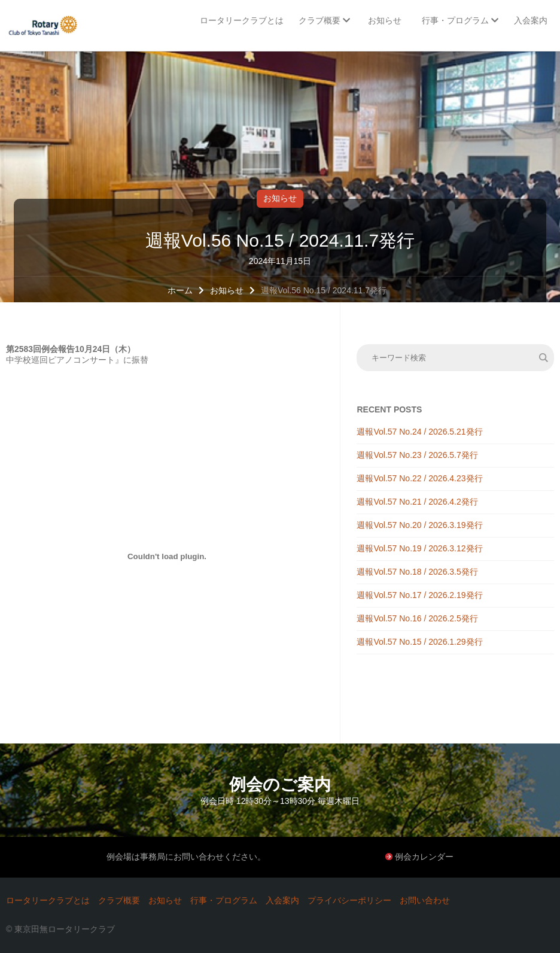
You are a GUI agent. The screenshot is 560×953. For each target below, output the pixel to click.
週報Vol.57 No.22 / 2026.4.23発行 (419, 478)
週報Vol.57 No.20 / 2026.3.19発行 (419, 525)
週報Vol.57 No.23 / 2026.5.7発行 (417, 455)
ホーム (180, 290)
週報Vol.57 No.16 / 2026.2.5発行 (417, 618)
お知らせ (280, 198)
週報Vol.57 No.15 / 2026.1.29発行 (419, 642)
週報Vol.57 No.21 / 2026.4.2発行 (417, 502)
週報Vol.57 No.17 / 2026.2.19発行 (419, 595)
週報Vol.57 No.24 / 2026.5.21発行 (419, 432)
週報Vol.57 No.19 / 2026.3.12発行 (419, 548)
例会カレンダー (424, 857)
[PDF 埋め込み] (167, 556)
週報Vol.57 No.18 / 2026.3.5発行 (417, 572)
